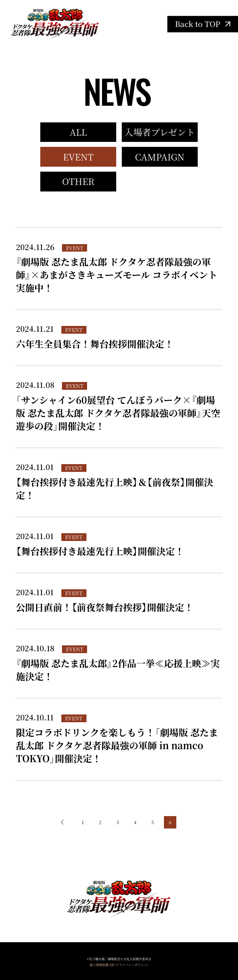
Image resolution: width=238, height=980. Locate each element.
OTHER (78, 181)
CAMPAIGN (160, 157)
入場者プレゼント (160, 132)
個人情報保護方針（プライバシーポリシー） (119, 965)
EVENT (78, 157)
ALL (78, 132)
